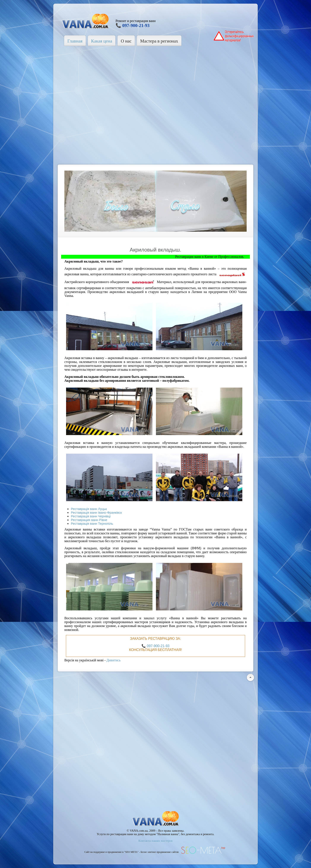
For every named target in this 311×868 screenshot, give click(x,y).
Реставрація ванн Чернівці (91, 516)
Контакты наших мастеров (155, 841)
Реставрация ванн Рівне (89, 520)
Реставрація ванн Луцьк (89, 509)
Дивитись (114, 660)
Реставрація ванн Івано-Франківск (96, 512)
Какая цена (102, 41)
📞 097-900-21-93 (132, 25)
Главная (75, 41)
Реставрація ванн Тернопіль (92, 523)
